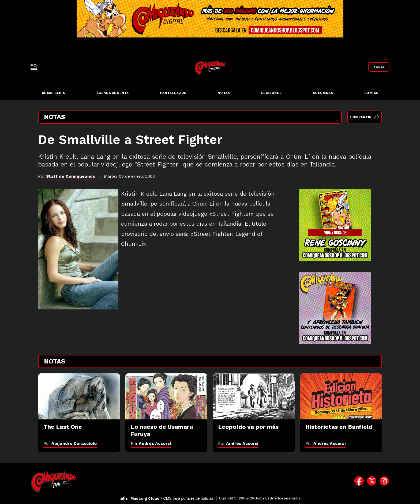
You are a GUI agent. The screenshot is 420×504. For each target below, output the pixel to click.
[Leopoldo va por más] (254, 396)
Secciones (271, 93)
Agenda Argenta (113, 93)
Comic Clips (54, 93)
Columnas (323, 93)
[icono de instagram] (384, 481)
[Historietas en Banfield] (341, 396)
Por (70, 443)
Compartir (365, 117)
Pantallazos (173, 93)
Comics (371, 93)
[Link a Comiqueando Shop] (379, 67)
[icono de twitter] (372, 481)
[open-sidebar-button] (34, 67)
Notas (224, 93)
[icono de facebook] (359, 481)
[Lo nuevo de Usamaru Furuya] (166, 396)
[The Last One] (79, 396)
